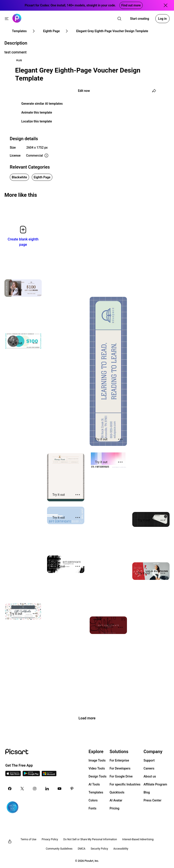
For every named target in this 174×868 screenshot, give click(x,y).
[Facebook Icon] (10, 789)
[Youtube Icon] (59, 789)
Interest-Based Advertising (138, 839)
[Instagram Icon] (35, 789)
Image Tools (97, 760)
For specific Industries (125, 784)
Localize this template (37, 121)
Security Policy (99, 849)
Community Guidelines (59, 849)
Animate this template (37, 112)
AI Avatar (116, 800)
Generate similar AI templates (42, 104)
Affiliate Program (155, 784)
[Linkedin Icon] (47, 789)
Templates (96, 792)
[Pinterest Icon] (72, 789)
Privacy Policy (50, 839)
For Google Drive (121, 776)
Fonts (92, 808)
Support (149, 760)
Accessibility (121, 849)
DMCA (82, 849)
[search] (119, 19)
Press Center (153, 800)
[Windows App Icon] (49, 775)
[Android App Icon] (31, 775)
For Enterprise (119, 760)
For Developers (120, 768)
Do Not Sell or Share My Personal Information (90, 839)
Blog (147, 792)
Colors (93, 800)
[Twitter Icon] (22, 789)
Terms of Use (29, 839)
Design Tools (98, 776)
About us (150, 776)
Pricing (115, 808)
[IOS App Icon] (13, 775)
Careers (149, 768)
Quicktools (117, 792)
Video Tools (97, 768)
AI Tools (94, 784)
